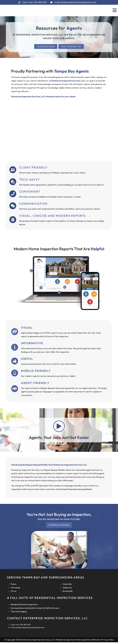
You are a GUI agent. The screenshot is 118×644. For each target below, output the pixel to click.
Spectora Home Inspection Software (83, 641)
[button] (92, 10)
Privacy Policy (108, 641)
